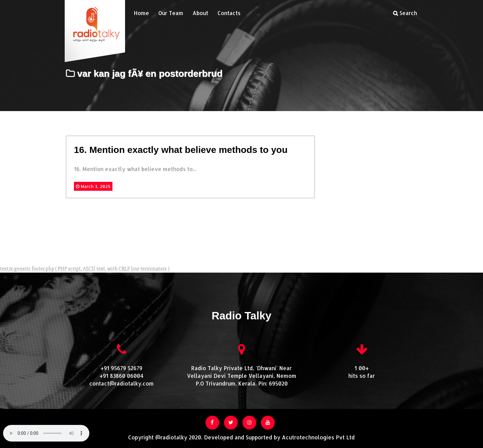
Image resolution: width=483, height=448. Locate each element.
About (200, 13)
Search (405, 13)
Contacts (229, 13)
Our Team (171, 13)
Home (141, 13)
